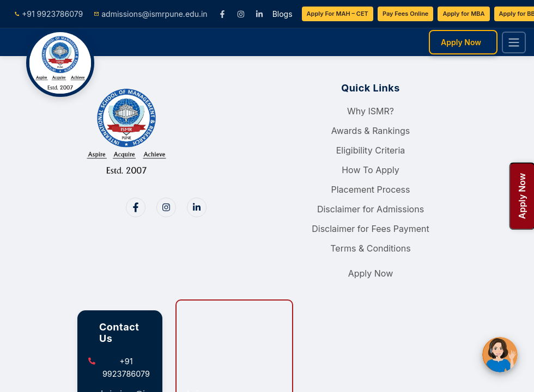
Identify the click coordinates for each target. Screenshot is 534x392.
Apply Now (461, 42)
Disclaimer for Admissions (371, 209)
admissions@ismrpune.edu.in (150, 14)
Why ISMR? (371, 111)
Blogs (283, 14)
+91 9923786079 (48, 14)
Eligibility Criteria (371, 150)
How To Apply (371, 170)
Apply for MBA (463, 14)
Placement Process (370, 189)
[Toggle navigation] (514, 42)
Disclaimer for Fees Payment (371, 229)
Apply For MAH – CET (338, 14)
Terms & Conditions (370, 248)
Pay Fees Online (406, 14)
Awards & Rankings (371, 131)
